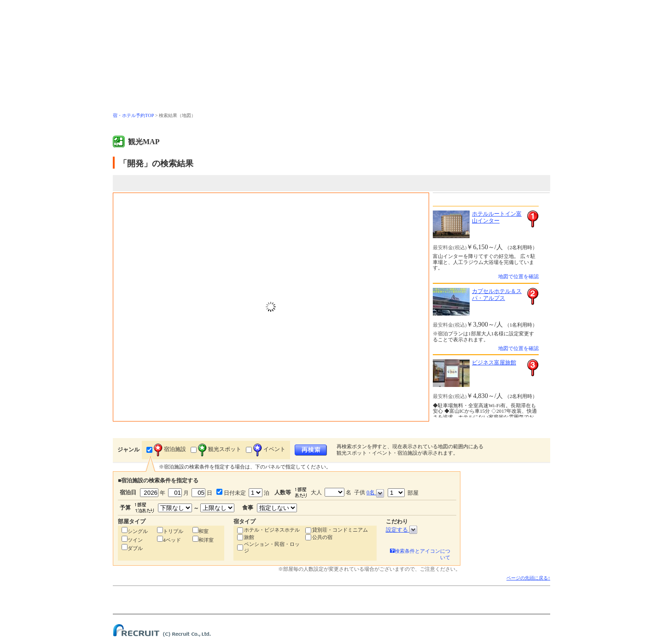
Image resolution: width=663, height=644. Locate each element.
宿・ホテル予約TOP (133, 115)
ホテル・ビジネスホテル (272, 530)
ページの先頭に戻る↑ (528, 578)
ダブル (135, 548)
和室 (204, 531)
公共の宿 (322, 537)
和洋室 (206, 540)
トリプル (173, 531)
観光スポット (220, 449)
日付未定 (234, 493)
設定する (401, 530)
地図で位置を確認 (518, 276)
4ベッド (172, 540)
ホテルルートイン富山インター (497, 217)
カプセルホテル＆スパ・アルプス (497, 295)
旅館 (249, 537)
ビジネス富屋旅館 (494, 363)
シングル (138, 531)
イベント (269, 449)
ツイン (135, 540)
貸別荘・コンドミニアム (340, 530)
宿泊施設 (170, 449)
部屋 (403, 493)
